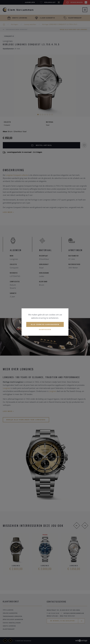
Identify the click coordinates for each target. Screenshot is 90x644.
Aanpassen (45, 330)
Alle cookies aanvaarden (45, 324)
